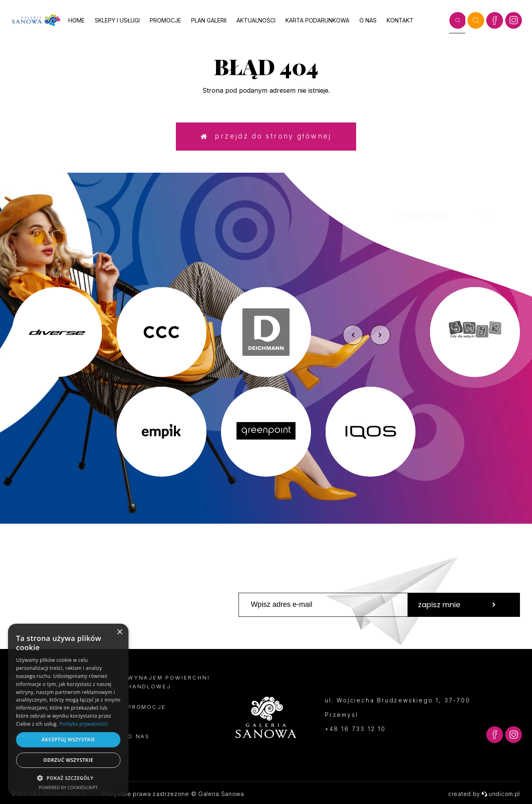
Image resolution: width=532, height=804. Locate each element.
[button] (68, 778)
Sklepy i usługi (117, 20)
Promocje (165, 20)
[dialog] (68, 710)
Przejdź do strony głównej (266, 136)
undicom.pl (501, 794)
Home (76, 20)
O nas (368, 20)
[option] (266, 382)
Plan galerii (209, 20)
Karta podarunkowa (317, 20)
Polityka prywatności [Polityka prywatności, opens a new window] (84, 724)
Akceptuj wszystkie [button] (68, 740)
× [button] (119, 632)
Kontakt (400, 20)
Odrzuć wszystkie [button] (68, 760)
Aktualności (256, 20)
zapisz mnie (457, 605)
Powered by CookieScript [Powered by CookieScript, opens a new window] (68, 787)
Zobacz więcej (454, 215)
